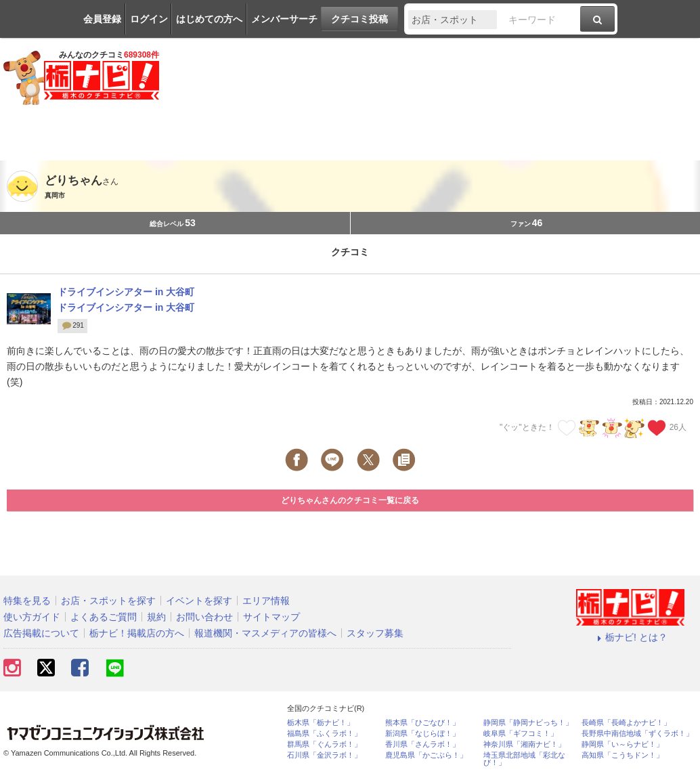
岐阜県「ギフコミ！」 (521, 734)
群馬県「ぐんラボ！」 (324, 744)
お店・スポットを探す (108, 601)
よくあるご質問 (104, 617)
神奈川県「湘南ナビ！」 (524, 744)
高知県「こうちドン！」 (622, 755)
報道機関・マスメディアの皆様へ (265, 633)
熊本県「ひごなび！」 (422, 723)
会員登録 (102, 19)
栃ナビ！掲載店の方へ (137, 633)
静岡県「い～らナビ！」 (622, 744)
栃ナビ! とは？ (630, 637)
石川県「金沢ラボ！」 (324, 755)
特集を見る (27, 601)
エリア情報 (266, 601)
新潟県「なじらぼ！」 (422, 734)
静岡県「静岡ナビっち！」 (528, 723)
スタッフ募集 (375, 633)
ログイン (149, 19)
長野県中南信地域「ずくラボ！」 (637, 734)
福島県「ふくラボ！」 (324, 734)
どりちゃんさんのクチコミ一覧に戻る (350, 500)
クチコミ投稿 (359, 19)
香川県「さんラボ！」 (422, 744)
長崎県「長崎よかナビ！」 (626, 723)
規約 (156, 617)
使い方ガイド (32, 617)
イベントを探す (199, 601)
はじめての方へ (209, 19)
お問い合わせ (204, 617)
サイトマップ (271, 617)
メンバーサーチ (284, 19)
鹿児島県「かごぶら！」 (426, 755)
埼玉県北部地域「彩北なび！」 (524, 759)
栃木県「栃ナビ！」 (321, 723)
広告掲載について (41, 633)
